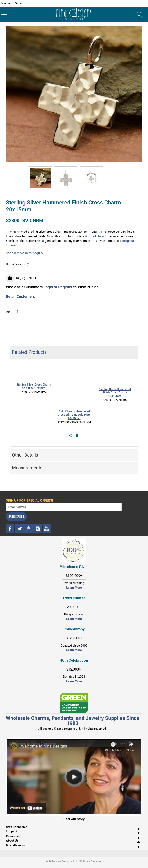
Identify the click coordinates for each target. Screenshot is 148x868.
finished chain (94, 236)
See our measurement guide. (25, 253)
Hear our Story (74, 819)
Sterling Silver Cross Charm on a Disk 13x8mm (34, 386)
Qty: (9, 312)
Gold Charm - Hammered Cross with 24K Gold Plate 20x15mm (74, 415)
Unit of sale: (14, 264)
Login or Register (58, 287)
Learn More (74, 588)
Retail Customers (20, 297)
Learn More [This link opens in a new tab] (74, 619)
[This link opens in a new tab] (74, 695)
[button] (71, 436)
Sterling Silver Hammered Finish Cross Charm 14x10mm (115, 393)
